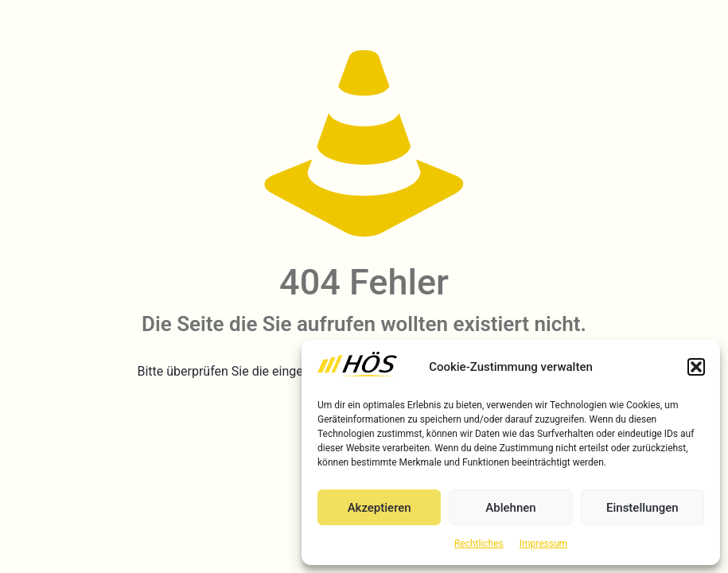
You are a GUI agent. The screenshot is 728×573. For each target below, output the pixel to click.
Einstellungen (642, 508)
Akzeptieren (380, 508)
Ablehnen (510, 508)
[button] (696, 367)
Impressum (543, 544)
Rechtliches (479, 544)
